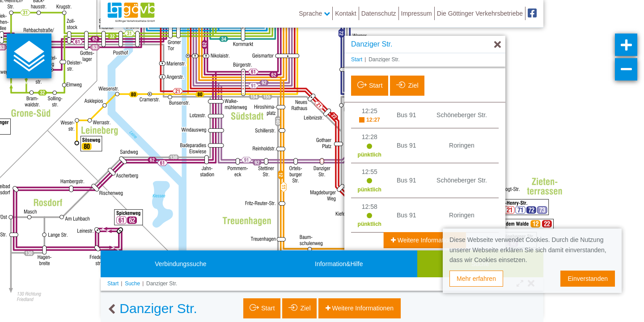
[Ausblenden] (498, 45)
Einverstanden (588, 279)
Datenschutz (379, 13)
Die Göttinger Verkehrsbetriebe (480, 13)
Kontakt (345, 13)
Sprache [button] (314, 13)
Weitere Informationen (427, 240)
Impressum (417, 13)
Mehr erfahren (476, 279)
